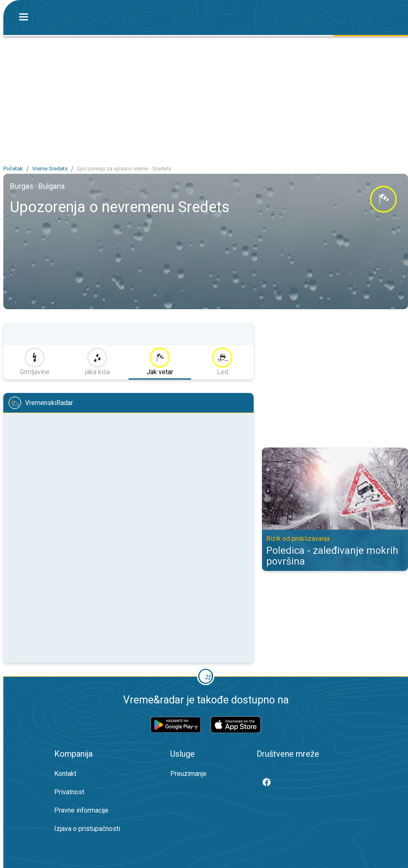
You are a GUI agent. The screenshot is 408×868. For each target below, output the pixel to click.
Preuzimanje (188, 774)
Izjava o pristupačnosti (87, 829)
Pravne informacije (81, 810)
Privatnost (69, 792)
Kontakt (65, 774)
